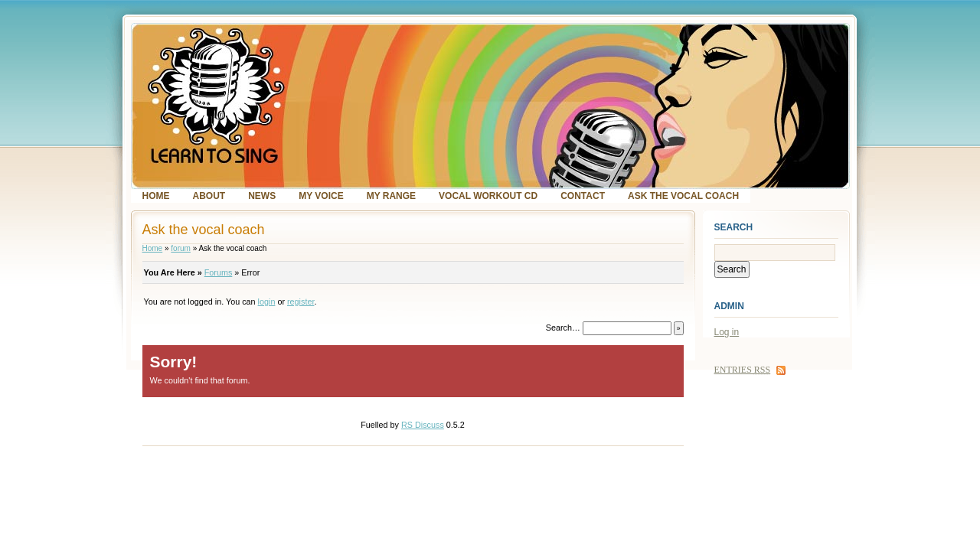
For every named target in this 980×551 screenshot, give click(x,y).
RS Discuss (423, 425)
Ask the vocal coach (683, 196)
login (267, 302)
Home (156, 196)
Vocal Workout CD (488, 196)
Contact (583, 196)
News (262, 196)
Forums (219, 272)
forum (181, 248)
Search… (563, 328)
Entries (743, 370)
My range (391, 196)
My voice (321, 196)
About (209, 196)
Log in (727, 332)
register (301, 302)
